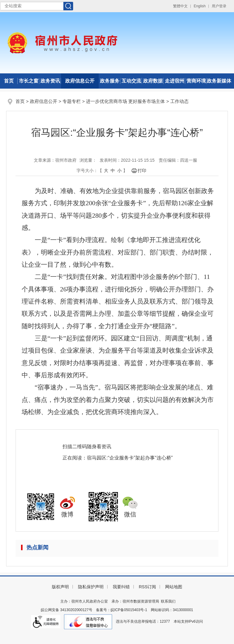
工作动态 (179, 101)
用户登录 (219, 6)
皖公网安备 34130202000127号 (67, 610)
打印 (142, 171)
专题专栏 (72, 101)
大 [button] (106, 171)
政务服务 (110, 81)
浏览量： (88, 160)
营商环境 (196, 81)
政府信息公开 (80, 81)
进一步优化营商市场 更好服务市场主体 (125, 101)
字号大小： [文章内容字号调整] (87, 171)
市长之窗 (29, 81)
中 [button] (113, 171)
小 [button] (119, 171)
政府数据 (153, 81)
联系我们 (168, 601)
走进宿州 (175, 81)
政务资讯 (50, 81)
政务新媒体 (219, 81)
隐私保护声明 (91, 587)
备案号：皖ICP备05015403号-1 (122, 610)
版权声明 (60, 587)
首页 (9, 81)
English (200, 6)
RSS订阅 (147, 587)
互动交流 (131, 81)
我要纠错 (121, 587)
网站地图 (174, 587)
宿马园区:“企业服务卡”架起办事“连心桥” (130, 458)
